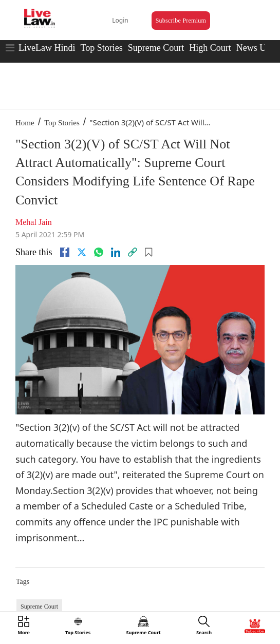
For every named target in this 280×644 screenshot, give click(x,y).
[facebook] (65, 252)
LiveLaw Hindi (47, 48)
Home (25, 123)
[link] (133, 252)
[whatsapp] (99, 252)
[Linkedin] (116, 252)
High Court (210, 48)
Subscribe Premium (181, 21)
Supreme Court (156, 48)
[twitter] (82, 252)
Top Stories (101, 48)
